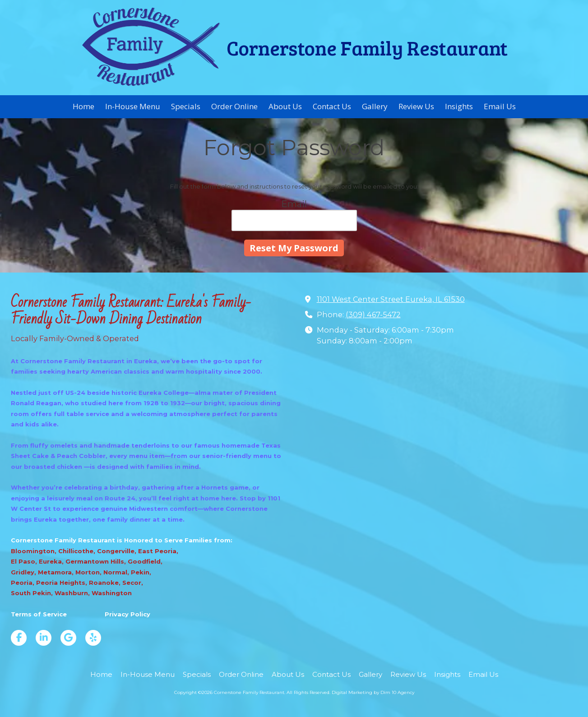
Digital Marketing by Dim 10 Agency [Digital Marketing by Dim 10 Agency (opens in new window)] (373, 692)
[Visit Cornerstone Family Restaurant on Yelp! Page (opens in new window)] (93, 638)
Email (294, 204)
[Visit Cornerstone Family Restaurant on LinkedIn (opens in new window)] (44, 638)
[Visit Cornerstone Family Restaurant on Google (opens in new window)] (68, 638)
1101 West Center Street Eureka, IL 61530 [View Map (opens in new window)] (391, 299)
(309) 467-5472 (373, 315)
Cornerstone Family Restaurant (367, 47)
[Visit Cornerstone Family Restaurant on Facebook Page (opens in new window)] (19, 638)
